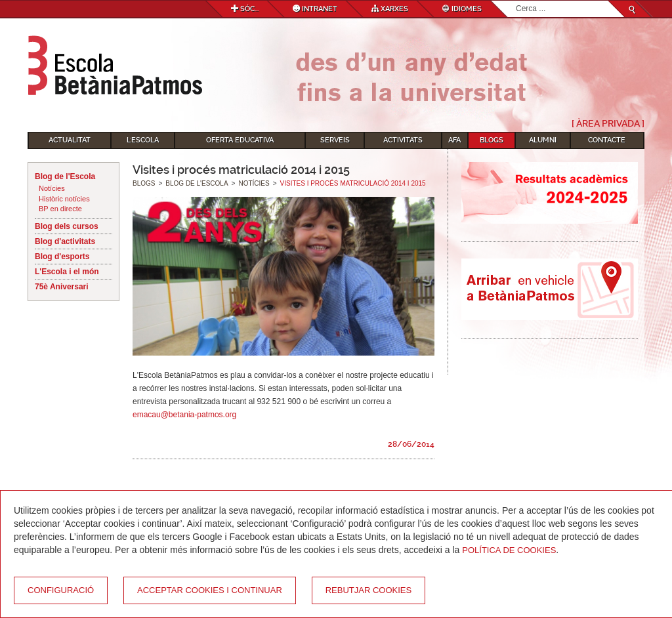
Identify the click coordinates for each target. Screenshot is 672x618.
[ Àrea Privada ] (608, 123)
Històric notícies (64, 199)
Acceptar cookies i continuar (210, 590)
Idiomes (462, 9)
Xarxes (390, 9)
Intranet (315, 9)
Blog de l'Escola (65, 176)
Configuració (61, 590)
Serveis (335, 140)
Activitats (403, 140)
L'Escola (143, 140)
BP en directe (60, 209)
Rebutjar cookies (368, 590)
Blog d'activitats (65, 241)
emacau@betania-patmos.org (184, 415)
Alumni (543, 140)
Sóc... (245, 9)
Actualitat (70, 140)
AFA (454, 140)
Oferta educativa (240, 140)
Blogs (492, 140)
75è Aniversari (62, 287)
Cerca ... (516, 1)
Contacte (607, 140)
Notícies (52, 188)
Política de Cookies (509, 550)
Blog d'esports (62, 257)
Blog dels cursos (67, 226)
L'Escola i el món (67, 272)
